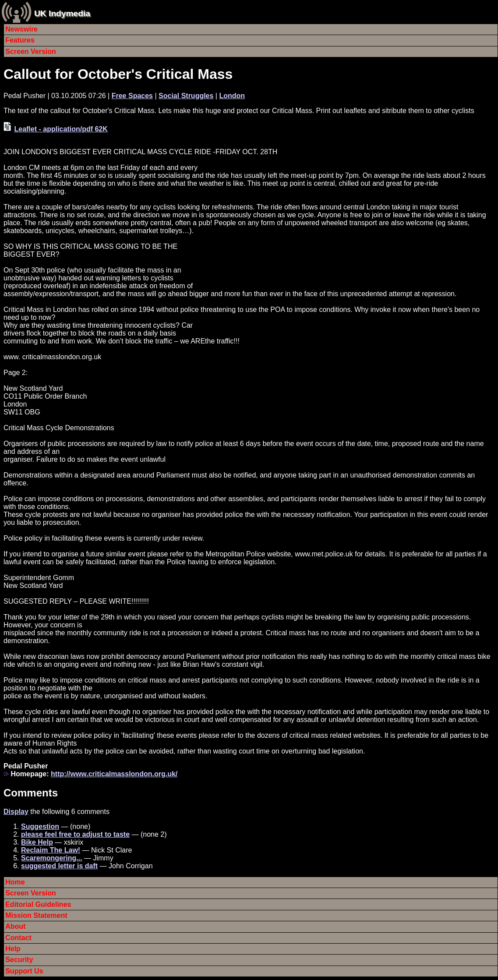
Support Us (24, 971)
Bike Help (37, 842)
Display (16, 812)
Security (19, 960)
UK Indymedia (62, 13)
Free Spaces (132, 96)
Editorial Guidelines (38, 904)
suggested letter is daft (59, 866)
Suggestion (40, 826)
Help (13, 949)
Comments (31, 793)
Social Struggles (186, 96)
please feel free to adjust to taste (75, 834)
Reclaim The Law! (51, 850)
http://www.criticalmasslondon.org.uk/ (114, 774)
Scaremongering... (52, 858)
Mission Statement (36, 915)
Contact (18, 938)
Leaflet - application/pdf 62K (61, 129)
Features (20, 40)
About (15, 926)
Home (15, 882)
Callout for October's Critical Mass (118, 74)
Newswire (21, 29)
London (232, 96)
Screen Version (31, 51)
